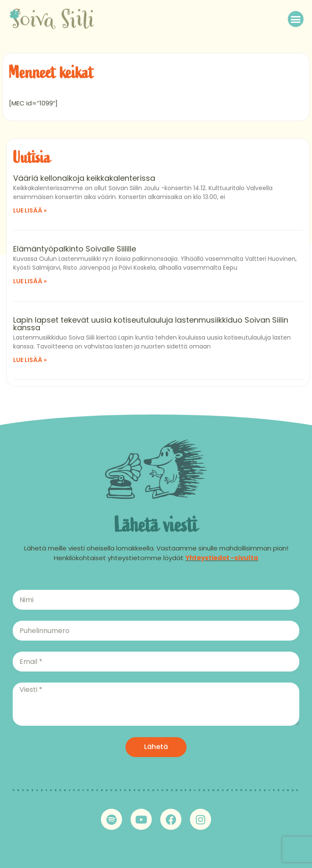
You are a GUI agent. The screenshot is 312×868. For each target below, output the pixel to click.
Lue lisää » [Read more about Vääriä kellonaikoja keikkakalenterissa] (30, 210)
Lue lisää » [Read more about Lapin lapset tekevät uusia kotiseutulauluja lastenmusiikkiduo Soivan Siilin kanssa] (30, 360)
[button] (296, 19)
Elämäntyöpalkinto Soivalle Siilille (75, 249)
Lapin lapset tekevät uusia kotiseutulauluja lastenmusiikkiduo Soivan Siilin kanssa (151, 324)
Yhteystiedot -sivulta (222, 558)
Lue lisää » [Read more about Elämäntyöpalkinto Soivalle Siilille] (30, 281)
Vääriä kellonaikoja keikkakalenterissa (84, 178)
